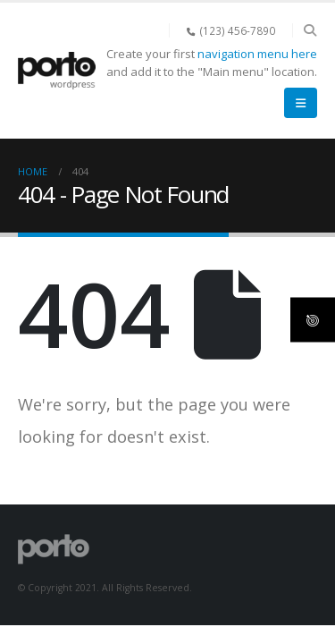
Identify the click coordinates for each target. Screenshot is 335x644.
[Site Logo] (57, 71)
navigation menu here (257, 54)
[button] (310, 30)
